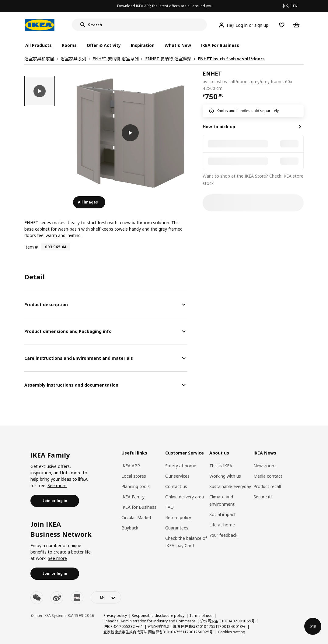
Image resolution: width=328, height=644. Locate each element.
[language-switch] (106, 597)
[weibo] (57, 598)
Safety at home (181, 466)
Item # (31, 247)
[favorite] (301, 81)
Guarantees (177, 528)
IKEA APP (131, 466)
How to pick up (219, 127)
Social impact (223, 514)
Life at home (222, 525)
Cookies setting (232, 632)
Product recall (267, 486)
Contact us (176, 486)
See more (57, 485)
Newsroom (265, 466)
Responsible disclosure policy (158, 616)
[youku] (77, 598)
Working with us (225, 476)
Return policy (178, 517)
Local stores (134, 476)
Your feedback (223, 535)
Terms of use (201, 616)
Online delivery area (185, 497)
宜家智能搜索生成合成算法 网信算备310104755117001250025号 (158, 632)
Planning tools (136, 486)
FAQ (169, 507)
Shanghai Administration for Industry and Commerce (149, 621)
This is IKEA (221, 466)
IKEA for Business (139, 507)
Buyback (130, 528)
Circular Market (136, 517)
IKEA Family (133, 497)
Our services (177, 476)
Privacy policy (115, 616)
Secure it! (263, 497)
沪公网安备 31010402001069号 (228, 621)
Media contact (268, 476)
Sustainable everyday (230, 486)
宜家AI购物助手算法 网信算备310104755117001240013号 (197, 626)
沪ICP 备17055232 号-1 (123, 626)
